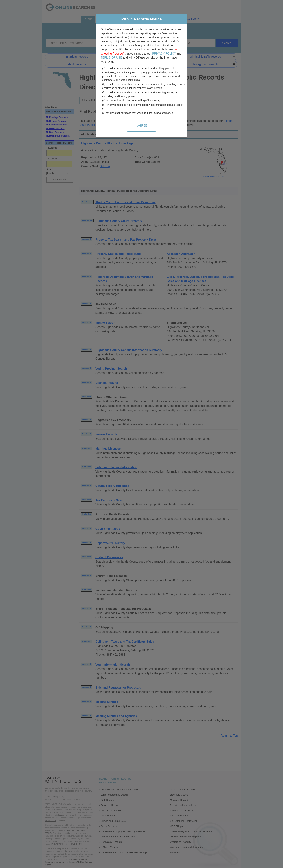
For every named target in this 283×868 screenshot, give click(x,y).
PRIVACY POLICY (164, 54)
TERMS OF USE (111, 58)
